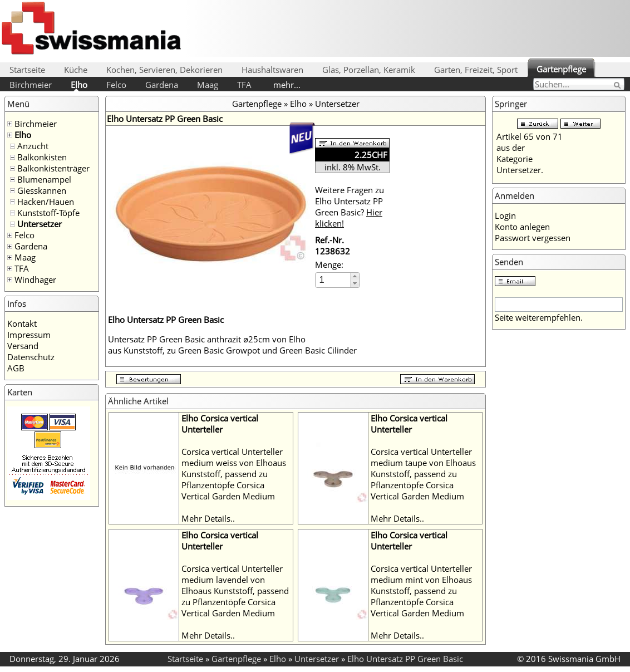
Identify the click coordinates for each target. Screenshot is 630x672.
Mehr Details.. (208, 518)
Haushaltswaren (272, 70)
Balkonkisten (42, 157)
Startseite (27, 70)
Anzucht (33, 146)
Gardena (162, 85)
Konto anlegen (522, 227)
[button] (355, 276)
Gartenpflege (561, 69)
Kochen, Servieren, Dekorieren (164, 70)
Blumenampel (44, 179)
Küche (76, 70)
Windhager (35, 279)
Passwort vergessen (533, 238)
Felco (116, 85)
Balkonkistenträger (53, 168)
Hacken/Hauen (46, 202)
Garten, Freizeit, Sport (476, 70)
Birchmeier (31, 85)
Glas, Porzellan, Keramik (369, 70)
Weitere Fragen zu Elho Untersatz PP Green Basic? (350, 207)
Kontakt (22, 323)
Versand (23, 346)
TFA (244, 85)
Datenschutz (31, 357)
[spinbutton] (333, 280)
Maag (208, 85)
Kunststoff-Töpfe (48, 213)
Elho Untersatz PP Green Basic (405, 659)
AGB (16, 368)
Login (505, 215)
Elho (79, 85)
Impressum (29, 335)
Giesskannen (42, 190)
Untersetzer (40, 224)
